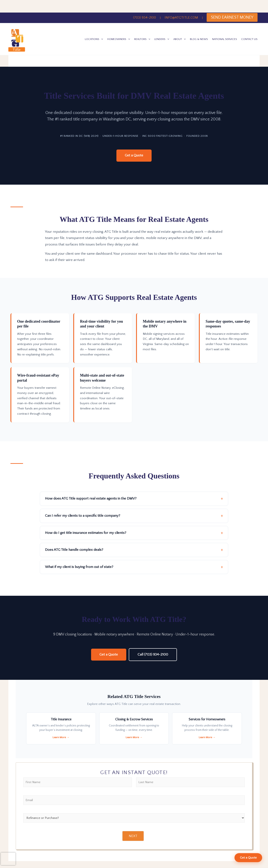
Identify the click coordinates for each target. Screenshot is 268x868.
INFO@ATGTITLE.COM (181, 18)
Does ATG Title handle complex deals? (74, 550)
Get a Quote (134, 155)
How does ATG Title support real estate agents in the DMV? (91, 499)
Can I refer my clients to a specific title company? (83, 516)
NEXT (133, 836)
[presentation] (8, 859)
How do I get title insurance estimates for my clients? (86, 533)
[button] (101, 39)
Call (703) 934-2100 (153, 655)
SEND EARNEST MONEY (232, 17)
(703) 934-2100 (145, 18)
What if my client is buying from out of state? (79, 567)
